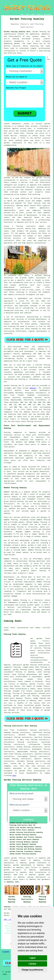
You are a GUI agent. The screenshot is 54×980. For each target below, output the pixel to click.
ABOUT (33, 14)
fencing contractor (23, 453)
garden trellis (37, 684)
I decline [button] (32, 964)
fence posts (44, 643)
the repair (27, 686)
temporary (8, 667)
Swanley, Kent (13, 882)
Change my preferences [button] (32, 970)
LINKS (27, 14)
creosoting (18, 679)
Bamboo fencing (11, 492)
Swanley (33, 388)
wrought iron (19, 691)
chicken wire (44, 694)
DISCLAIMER (47, 14)
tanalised (46, 696)
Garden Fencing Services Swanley (23, 780)
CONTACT (39, 14)
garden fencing (20, 670)
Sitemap (6, 952)
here (14, 776)
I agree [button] (32, 958)
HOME (22, 14)
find (12, 730)
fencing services (18, 701)
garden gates (19, 696)
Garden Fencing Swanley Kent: (18, 32)
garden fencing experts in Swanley (28, 858)
